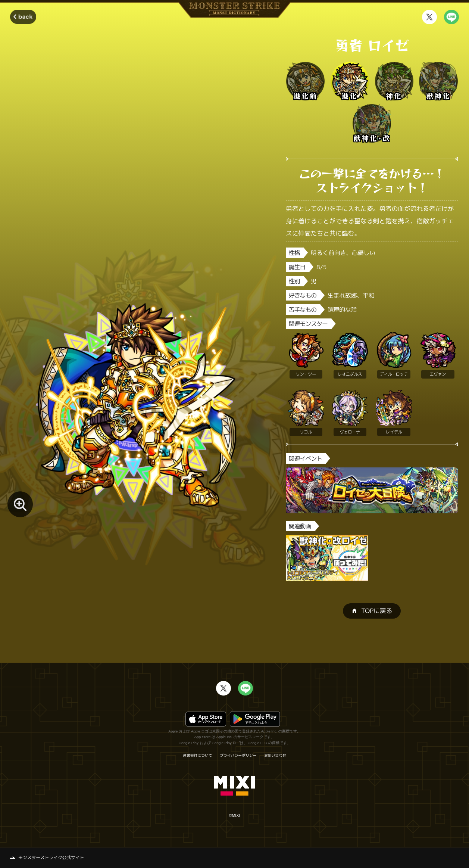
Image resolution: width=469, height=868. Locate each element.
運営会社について (198, 756)
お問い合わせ (275, 756)
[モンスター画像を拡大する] (20, 504)
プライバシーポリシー (238, 756)
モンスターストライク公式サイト (51, 857)
